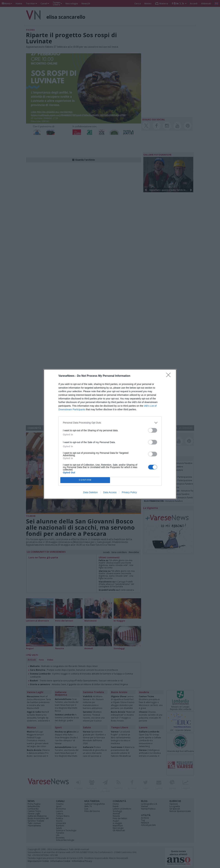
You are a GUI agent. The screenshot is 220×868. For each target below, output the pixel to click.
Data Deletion (90, 492)
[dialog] (110, 434)
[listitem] (110, 423)
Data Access (110, 492)
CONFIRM (85, 480)
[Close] (169, 376)
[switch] (153, 430)
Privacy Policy (129, 492)
